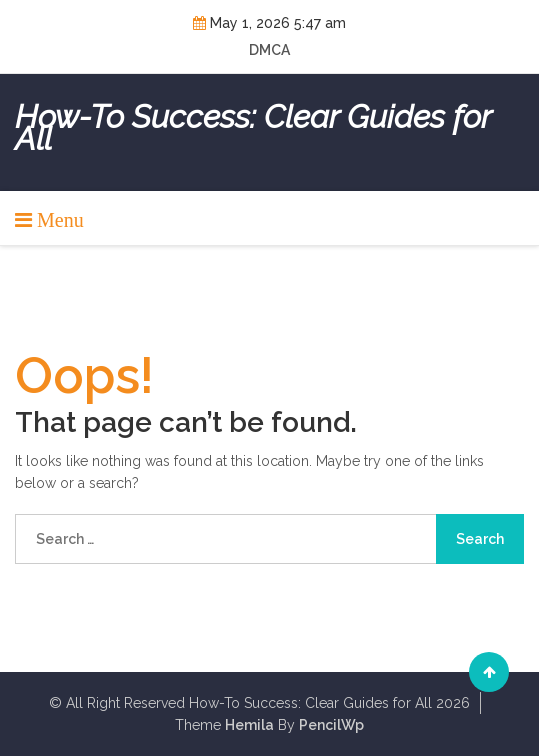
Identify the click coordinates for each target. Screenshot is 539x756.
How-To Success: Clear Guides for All (253, 128)
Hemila (249, 725)
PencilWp (331, 725)
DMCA (269, 50)
